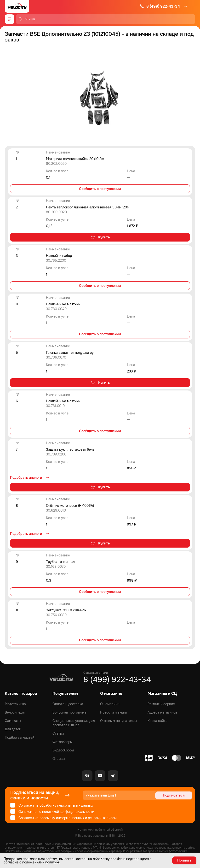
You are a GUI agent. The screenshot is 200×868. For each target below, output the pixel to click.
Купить (100, 237)
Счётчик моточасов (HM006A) (70, 506)
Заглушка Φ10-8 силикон (66, 610)
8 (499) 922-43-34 (160, 6)
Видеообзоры (63, 750)
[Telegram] (113, 776)
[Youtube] (100, 776)
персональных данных (75, 805)
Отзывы (59, 759)
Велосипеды (15, 712)
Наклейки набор (59, 256)
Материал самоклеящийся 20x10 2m (75, 159)
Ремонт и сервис (161, 704)
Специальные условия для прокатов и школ (74, 723)
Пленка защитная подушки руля (72, 353)
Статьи (58, 733)
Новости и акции (114, 712)
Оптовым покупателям (118, 721)
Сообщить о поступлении (100, 189)
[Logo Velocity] (17, 6)
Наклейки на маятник (63, 304)
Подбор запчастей (20, 738)
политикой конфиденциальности (68, 812)
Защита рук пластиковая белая (71, 449)
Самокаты (13, 721)
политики (53, 862)
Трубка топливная (60, 562)
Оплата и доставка (68, 704)
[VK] (87, 776)
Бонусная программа (69, 712)
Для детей (13, 729)
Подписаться (174, 795)
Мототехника (15, 704)
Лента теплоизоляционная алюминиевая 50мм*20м (88, 207)
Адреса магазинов (162, 712)
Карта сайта (157, 721)
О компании (110, 704)
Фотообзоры (63, 742)
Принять (184, 860)
